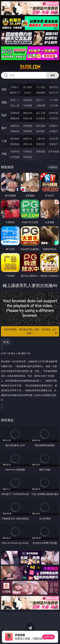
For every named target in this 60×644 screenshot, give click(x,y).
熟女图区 (41, 131)
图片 (4, 128)
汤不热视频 (54, 151)
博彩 (4, 89)
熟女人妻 (15, 105)
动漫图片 (54, 126)
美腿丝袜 (15, 131)
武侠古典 (54, 139)
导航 (4, 154)
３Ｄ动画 (54, 100)
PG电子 (15, 87)
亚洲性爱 (15, 113)
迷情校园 (15, 144)
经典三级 (28, 118)
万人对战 (41, 87)
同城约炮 (15, 151)
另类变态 (54, 118)
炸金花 (28, 93)
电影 (4, 115)
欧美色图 (41, 126)
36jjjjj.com (30, 67)
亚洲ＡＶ (15, 100)
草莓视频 (41, 151)
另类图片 (54, 131)
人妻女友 (41, 139)
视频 (4, 102)
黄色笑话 (41, 144)
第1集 (6, 342)
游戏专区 (54, 87)
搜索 (53, 75)
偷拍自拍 (28, 113)
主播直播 (41, 105)
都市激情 (15, 139)
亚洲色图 (28, 126)
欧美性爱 (54, 113)
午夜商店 (28, 151)
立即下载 (48, 637)
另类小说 (28, 144)
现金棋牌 (41, 93)
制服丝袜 (15, 118)
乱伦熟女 (41, 118)
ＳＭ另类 (54, 105)
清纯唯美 (28, 131)
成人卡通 (41, 113)
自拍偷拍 (28, 100)
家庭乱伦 (28, 139)
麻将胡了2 (15, 93)
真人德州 (28, 87)
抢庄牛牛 (54, 93)
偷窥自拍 (15, 126)
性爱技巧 (54, 144)
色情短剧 (28, 157)
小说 (4, 141)
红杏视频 (15, 157)
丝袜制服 (28, 105)
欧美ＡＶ (41, 100)
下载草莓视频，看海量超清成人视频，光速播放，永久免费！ (30, 331)
